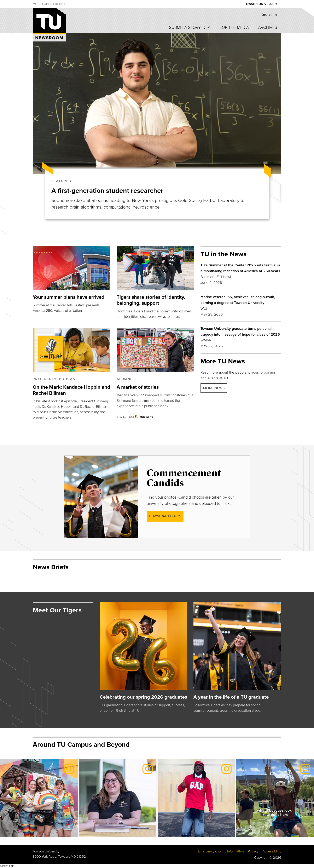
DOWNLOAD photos (165, 516)
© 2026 (275, 858)
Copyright (261, 858)
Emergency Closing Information (221, 851)
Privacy (253, 851)
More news (214, 388)
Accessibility (272, 851)
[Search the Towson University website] (271, 15)
